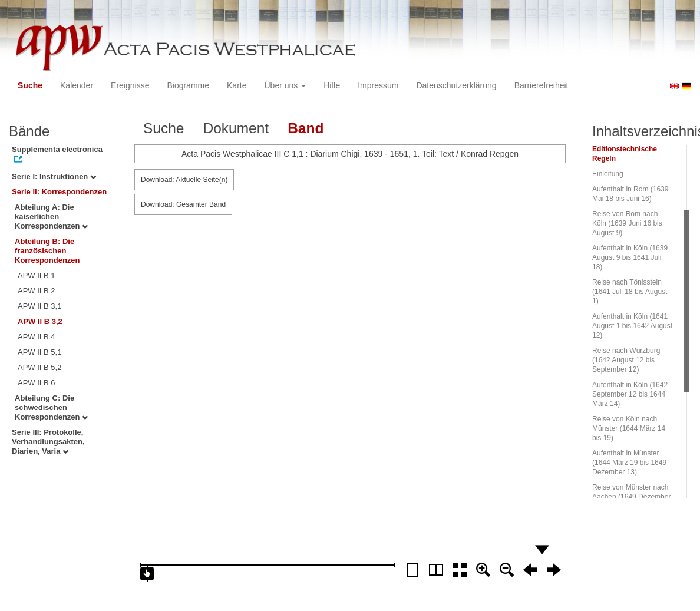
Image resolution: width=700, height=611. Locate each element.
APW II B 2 (37, 291)
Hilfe (332, 85)
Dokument (236, 128)
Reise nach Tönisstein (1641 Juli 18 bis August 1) (630, 292)
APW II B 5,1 (39, 352)
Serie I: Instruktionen (54, 176)
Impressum (378, 85)
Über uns (285, 85)
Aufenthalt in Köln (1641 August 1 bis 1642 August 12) (632, 326)
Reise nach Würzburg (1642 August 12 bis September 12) (626, 360)
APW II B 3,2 (40, 321)
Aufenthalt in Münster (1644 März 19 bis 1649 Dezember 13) (629, 463)
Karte (237, 85)
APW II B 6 (37, 383)
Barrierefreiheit (541, 85)
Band (306, 128)
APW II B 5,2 (39, 367)
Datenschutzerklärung (456, 85)
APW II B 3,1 (39, 306)
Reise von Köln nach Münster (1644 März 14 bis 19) (629, 428)
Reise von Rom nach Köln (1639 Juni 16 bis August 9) (627, 223)
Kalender (77, 85)
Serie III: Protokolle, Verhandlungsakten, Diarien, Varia (48, 442)
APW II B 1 (37, 275)
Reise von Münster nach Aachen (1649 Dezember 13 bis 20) (631, 497)
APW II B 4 (37, 337)
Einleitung (608, 174)
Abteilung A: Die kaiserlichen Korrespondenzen (51, 217)
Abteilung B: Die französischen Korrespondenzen (47, 251)
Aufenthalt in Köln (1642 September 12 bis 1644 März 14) (630, 394)
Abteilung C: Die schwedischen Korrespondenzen (51, 407)
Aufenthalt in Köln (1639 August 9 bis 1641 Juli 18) (630, 257)
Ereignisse (130, 85)
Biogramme (188, 85)
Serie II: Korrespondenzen (59, 192)
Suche (30, 85)
